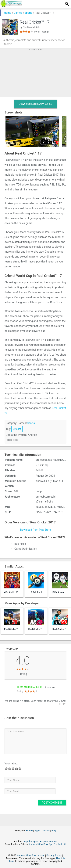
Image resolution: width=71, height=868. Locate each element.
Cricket (17, 429)
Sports (28, 13)
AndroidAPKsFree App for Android (48, 844)
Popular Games (48, 841)
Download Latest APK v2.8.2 (35, 104)
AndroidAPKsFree (27, 855)
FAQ (54, 830)
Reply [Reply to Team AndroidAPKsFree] (62, 704)
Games (18, 13)
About (41, 855)
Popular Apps (31, 841)
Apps (37, 830)
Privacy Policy (54, 855)
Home (8, 13)
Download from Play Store (36, 530)
